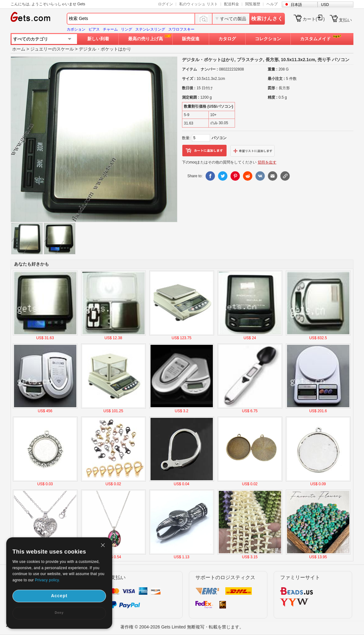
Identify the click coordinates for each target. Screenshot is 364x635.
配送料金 (232, 4)
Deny (59, 613)
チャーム (110, 29)
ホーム (19, 49)
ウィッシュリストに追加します (252, 151)
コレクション (268, 39)
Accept (59, 596)
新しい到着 (98, 39)
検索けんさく (267, 19)
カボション (76, 29)
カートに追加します (204, 151)
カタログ (227, 39)
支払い (345, 20)
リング (127, 29)
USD (325, 5)
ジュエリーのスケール (52, 49)
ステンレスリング (150, 29)
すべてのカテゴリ (31, 39)
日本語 (296, 5)
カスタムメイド (315, 39)
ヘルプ (272, 4)
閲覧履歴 (253, 4)
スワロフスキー (181, 29)
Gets (30, 17)
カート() (314, 19)
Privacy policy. (47, 580)
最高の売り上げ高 (146, 39)
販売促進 (191, 39)
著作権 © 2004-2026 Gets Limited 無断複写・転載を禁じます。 (182, 627)
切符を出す (267, 162)
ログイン (165, 4)
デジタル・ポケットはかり (105, 49)
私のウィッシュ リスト (198, 4)
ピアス (94, 29)
